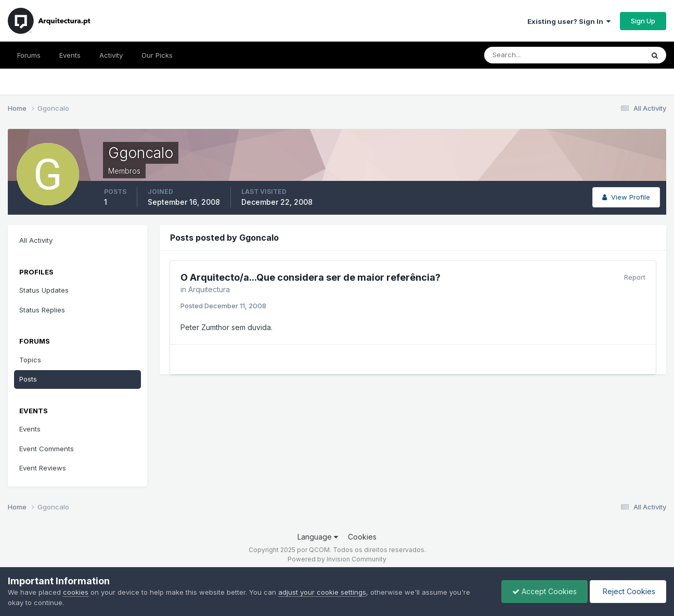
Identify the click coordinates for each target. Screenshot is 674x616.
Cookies (362, 537)
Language (318, 537)
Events (70, 55)
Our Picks (157, 55)
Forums (29, 55)
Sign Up (643, 21)
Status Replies (42, 310)
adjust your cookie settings (322, 592)
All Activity (36, 240)
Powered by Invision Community (337, 559)
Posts (28, 379)
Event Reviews (43, 468)
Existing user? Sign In (569, 21)
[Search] (530, 55)
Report (635, 277)
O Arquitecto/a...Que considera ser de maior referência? (310, 277)
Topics (30, 360)
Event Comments (47, 449)
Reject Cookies (628, 591)
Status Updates (44, 290)
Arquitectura (209, 289)
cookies (76, 592)
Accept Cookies (545, 591)
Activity (111, 55)
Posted (223, 306)
